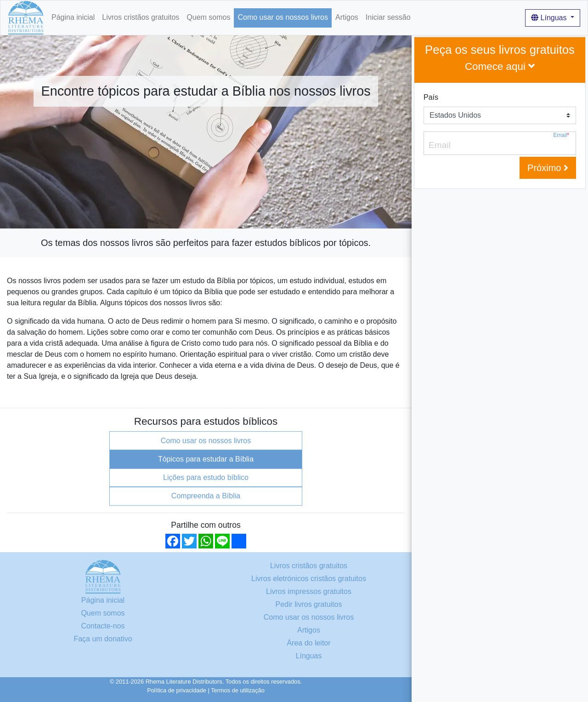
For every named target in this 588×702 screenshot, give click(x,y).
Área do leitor (308, 643)
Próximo (548, 168)
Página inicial (73, 17)
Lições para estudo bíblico (206, 477)
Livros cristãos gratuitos (141, 17)
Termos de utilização (238, 690)
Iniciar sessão (388, 17)
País (431, 97)
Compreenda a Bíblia (206, 496)
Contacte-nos (103, 626)
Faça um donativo (103, 639)
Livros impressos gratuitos (309, 591)
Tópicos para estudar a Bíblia (206, 459)
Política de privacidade (177, 690)
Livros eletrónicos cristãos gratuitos (309, 579)
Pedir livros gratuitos (309, 604)
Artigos (347, 17)
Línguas (550, 18)
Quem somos (208, 17)
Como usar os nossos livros (283, 17)
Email (561, 135)
